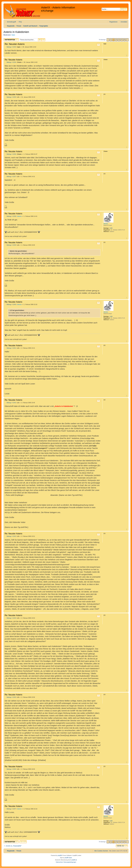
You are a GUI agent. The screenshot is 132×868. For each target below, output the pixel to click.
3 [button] (116, 40)
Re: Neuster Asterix (15, 44)
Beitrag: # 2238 (10, 216)
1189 (111, 228)
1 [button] (111, 40)
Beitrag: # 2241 (10, 348)
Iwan (13, 35)
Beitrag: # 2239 (10, 245)
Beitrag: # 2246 (10, 769)
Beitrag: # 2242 (10, 403)
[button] (108, 40)
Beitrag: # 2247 (10, 809)
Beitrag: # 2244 (10, 618)
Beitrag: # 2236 (10, 154)
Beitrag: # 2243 (10, 536)
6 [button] (125, 40)
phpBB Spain (68, 858)
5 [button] (122, 40)
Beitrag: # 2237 (10, 177)
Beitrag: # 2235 (10, 97)
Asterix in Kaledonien (16, 32)
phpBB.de (74, 860)
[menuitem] (19, 22)
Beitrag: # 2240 (10, 305)
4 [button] (119, 40)
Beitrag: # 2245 (10, 697)
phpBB (60, 855)
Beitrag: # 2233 (10, 47)
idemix (106, 224)
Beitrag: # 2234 (10, 62)
